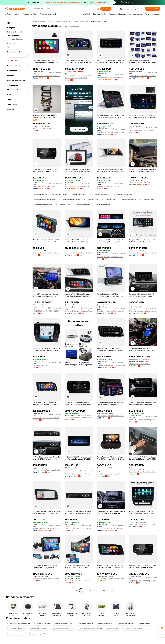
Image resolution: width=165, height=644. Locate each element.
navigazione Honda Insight (70, 200)
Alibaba (34, 22)
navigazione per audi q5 (99, 195)
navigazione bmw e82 (85, 624)
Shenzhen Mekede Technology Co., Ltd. (111, 365)
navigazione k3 (144, 624)
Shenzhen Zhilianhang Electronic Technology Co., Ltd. (79, 311)
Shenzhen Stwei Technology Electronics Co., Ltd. (47, 186)
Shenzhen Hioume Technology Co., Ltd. (111, 186)
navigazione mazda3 (42, 624)
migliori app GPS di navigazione (19, 624)
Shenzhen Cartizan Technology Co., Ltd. (143, 253)
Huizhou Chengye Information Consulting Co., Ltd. (143, 76)
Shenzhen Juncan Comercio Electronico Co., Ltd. (111, 474)
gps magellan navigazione (43, 205)
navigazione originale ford (38, 634)
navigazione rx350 (147, 200)
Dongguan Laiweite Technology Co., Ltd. (47, 253)
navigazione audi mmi (16, 634)
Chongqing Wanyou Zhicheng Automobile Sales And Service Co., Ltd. (143, 182)
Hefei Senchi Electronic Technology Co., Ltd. (111, 528)
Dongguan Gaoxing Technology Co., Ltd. (47, 470)
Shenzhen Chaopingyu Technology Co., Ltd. (111, 311)
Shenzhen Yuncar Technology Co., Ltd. (46, 76)
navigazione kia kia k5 (128, 200)
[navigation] (17, 306)
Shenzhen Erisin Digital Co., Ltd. (76, 78)
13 (109, 590)
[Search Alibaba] (64, 9)
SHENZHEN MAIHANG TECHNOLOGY (46, 311)
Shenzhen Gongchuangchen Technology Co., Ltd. (47, 579)
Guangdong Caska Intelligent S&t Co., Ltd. (79, 253)
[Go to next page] (113, 590)
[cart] (128, 9)
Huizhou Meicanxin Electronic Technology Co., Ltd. (143, 130)
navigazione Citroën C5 (16, 629)
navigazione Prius (91, 200)
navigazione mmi (109, 200)
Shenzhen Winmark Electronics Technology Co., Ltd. (79, 580)
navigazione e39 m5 (102, 205)
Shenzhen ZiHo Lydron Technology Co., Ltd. (79, 186)
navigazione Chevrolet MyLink (63, 629)
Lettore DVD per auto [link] (99, 22)
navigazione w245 (40, 195)
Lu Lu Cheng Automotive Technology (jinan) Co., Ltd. (111, 579)
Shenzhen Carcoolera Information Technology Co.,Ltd (143, 311)
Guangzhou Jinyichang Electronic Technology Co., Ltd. (47, 528)
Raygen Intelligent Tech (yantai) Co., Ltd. (111, 416)
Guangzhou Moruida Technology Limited (79, 528)
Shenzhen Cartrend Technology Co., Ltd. (143, 420)
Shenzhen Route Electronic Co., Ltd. (78, 474)
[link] (162, 622)
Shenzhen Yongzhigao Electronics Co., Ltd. (79, 418)
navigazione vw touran (125, 624)
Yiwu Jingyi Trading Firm (41, 365)
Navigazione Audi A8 (59, 195)
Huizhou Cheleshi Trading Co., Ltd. (45, 128)
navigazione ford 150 (83, 205)
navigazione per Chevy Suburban (45, 200)
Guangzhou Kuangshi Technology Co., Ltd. (143, 524)
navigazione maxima (105, 624)
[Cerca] (106, 9)
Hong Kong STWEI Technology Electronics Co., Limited (143, 581)
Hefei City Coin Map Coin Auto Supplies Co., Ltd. (111, 257)
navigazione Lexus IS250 (63, 624)
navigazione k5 (112, 629)
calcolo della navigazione (38, 629)
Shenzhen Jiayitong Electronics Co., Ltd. (47, 418)
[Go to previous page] (77, 590)
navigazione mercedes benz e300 (90, 629)
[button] (98, 9)
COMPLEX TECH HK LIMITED (140, 364)
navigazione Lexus (63, 205)
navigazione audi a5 (78, 195)
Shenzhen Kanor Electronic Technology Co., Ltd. (111, 78)
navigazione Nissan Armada (122, 195)
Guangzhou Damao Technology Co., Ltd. (143, 472)
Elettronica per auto (81, 22)
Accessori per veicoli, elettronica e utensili (55, 22)
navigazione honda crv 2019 (132, 629)
